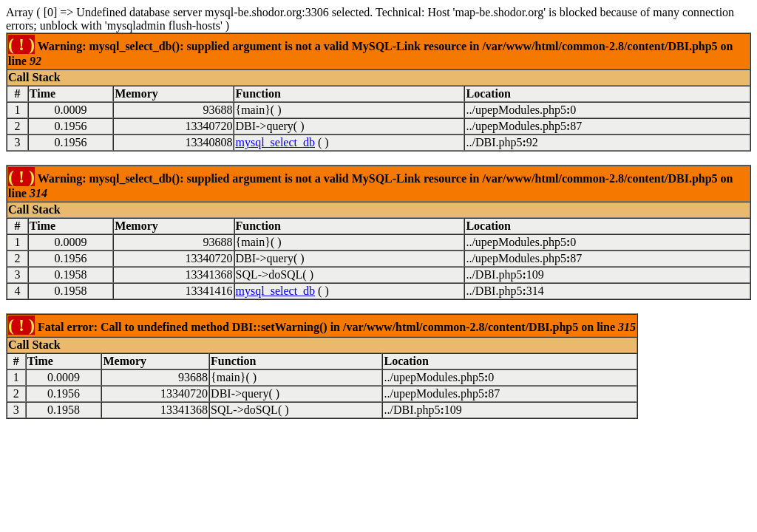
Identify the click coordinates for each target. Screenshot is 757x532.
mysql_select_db (275, 142)
